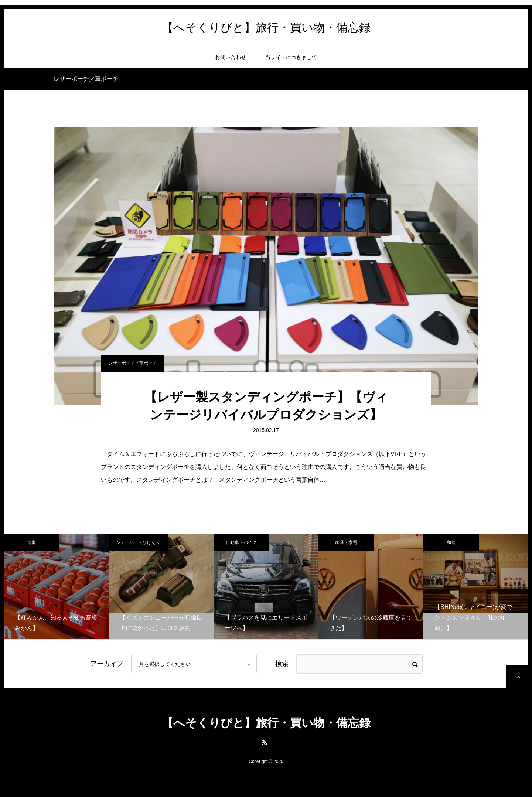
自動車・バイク (241, 542)
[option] (56, 587)
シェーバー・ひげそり (138, 542)
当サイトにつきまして (291, 57)
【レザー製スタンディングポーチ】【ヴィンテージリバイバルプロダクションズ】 (266, 406)
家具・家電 (346, 542)
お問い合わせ (231, 57)
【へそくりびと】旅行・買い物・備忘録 (266, 28)
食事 (31, 542)
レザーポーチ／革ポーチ (133, 363)
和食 (451, 542)
